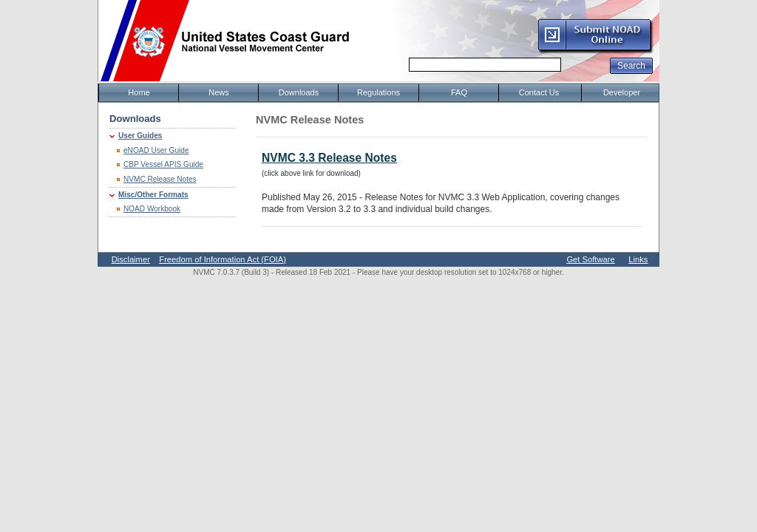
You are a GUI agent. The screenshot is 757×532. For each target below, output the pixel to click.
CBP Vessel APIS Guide (163, 164)
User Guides (140, 136)
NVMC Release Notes (160, 179)
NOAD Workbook (152, 209)
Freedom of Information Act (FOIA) (223, 259)
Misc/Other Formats (153, 195)
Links (638, 259)
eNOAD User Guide (156, 150)
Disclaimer (131, 259)
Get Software (590, 259)
